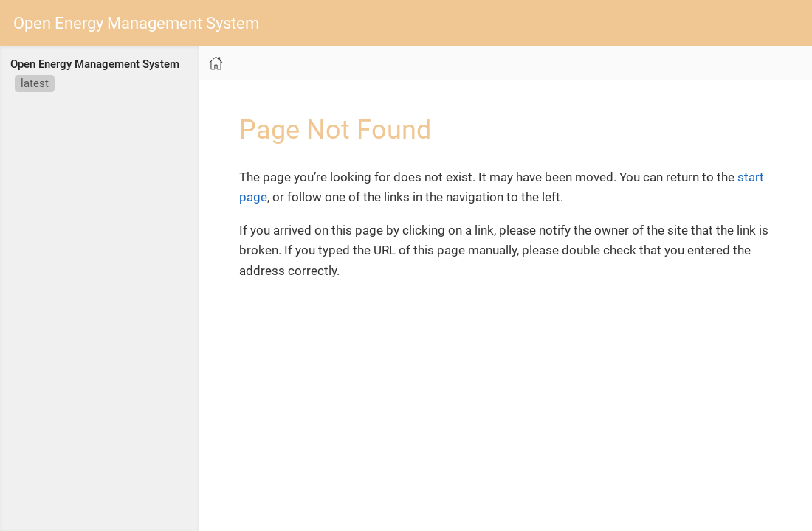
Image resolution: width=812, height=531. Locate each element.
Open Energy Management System (136, 24)
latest (35, 83)
